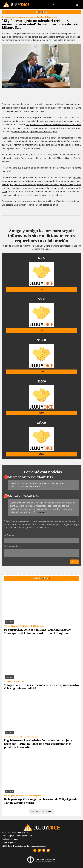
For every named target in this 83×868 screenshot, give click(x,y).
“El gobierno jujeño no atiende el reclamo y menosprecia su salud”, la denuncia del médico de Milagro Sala (40, 24)
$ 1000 (41, 372)
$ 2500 (41, 413)
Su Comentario (11, 546)
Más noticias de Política (41, 812)
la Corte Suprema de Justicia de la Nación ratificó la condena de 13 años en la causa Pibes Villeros (42, 181)
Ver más (42, 512)
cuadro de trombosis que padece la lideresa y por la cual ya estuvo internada (38, 121)
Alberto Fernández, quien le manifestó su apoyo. (35, 132)
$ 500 (41, 330)
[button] (53, 5)
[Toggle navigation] (77, 5)
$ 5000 (41, 454)
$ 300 (41, 289)
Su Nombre (9, 535)
